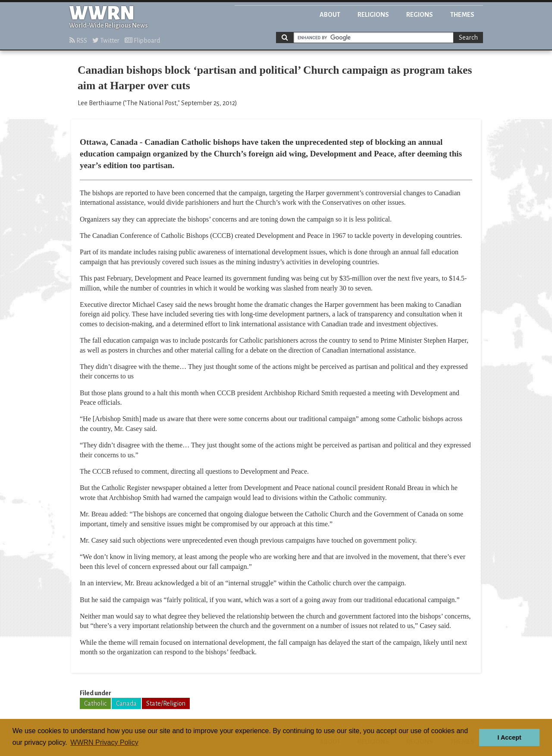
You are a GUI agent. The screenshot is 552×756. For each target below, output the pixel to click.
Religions (373, 15)
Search (468, 37)
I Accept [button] (509, 737)
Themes (462, 15)
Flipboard (142, 41)
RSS (78, 41)
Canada (126, 703)
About (330, 15)
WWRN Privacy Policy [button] (104, 742)
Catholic (95, 703)
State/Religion (166, 703)
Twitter (106, 41)
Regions (420, 15)
